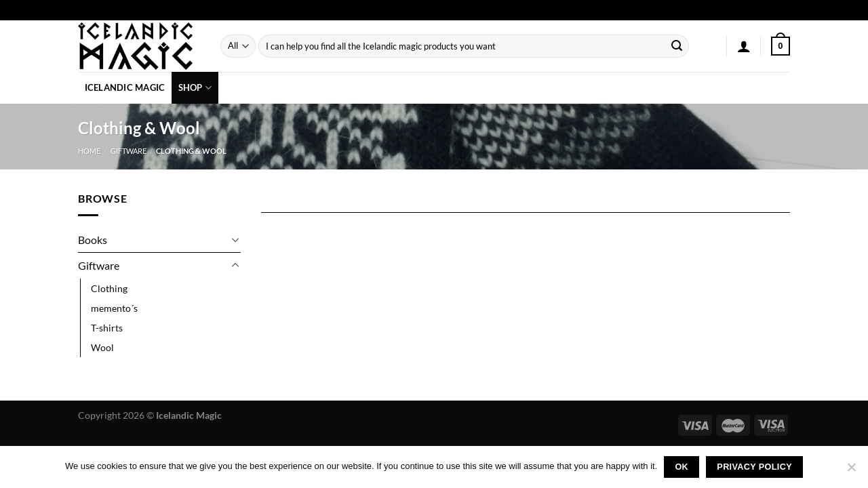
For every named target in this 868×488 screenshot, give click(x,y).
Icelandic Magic (125, 87)
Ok (682, 467)
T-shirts (107, 328)
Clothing (109, 288)
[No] (851, 471)
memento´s (114, 308)
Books (93, 240)
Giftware (129, 151)
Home (89, 151)
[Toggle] (235, 239)
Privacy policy (754, 467)
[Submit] (677, 46)
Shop (195, 88)
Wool (102, 347)
